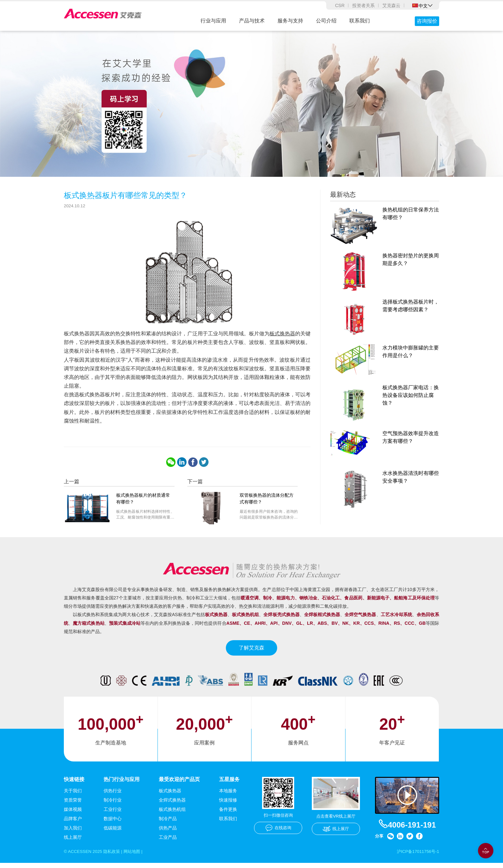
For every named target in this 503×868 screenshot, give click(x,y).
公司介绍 (326, 21)
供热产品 (168, 833)
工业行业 (113, 814)
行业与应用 (213, 21)
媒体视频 (73, 814)
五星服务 (229, 784)
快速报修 (228, 805)
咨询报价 (427, 21)
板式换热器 (282, 338)
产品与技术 (252, 21)
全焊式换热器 (172, 805)
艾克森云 (391, 5)
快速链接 (74, 784)
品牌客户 (73, 823)
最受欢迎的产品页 (179, 784)
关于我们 (73, 795)
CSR (340, 5)
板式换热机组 (172, 814)
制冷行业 (113, 805)
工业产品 (168, 842)
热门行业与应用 (122, 784)
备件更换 (228, 814)
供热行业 (113, 795)
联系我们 (360, 21)
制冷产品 (168, 823)
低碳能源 (113, 833)
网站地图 (136, 856)
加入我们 (73, 833)
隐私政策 (114, 856)
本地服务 (228, 795)
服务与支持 (290, 21)
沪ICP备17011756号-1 (417, 856)
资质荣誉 (73, 805)
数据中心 (113, 823)
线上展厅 (73, 842)
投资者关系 (363, 5)
